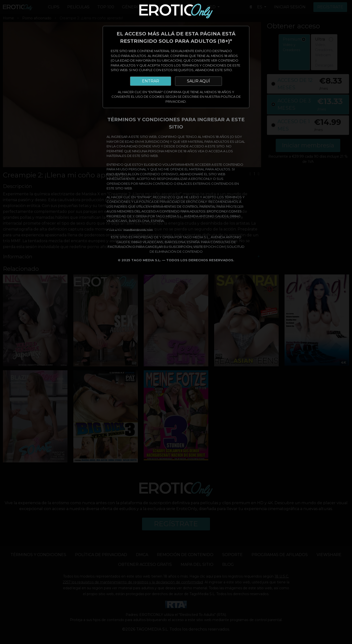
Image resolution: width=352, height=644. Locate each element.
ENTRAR (151, 81)
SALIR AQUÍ (198, 81)
